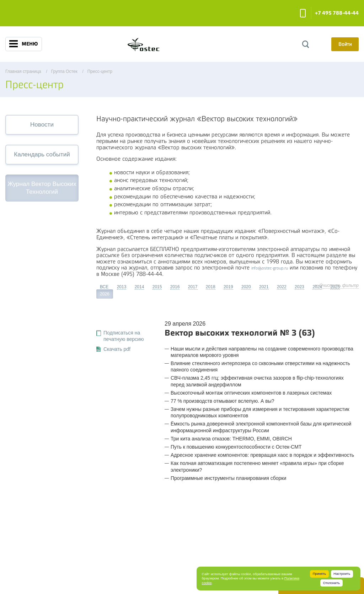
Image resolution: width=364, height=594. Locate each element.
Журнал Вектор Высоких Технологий (42, 188)
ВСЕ (104, 287)
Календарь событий (42, 154)
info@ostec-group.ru (270, 268)
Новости (42, 125)
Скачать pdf (117, 349)
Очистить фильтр (339, 285)
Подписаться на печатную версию (124, 336)
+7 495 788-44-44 (337, 13)
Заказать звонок (303, 13)
